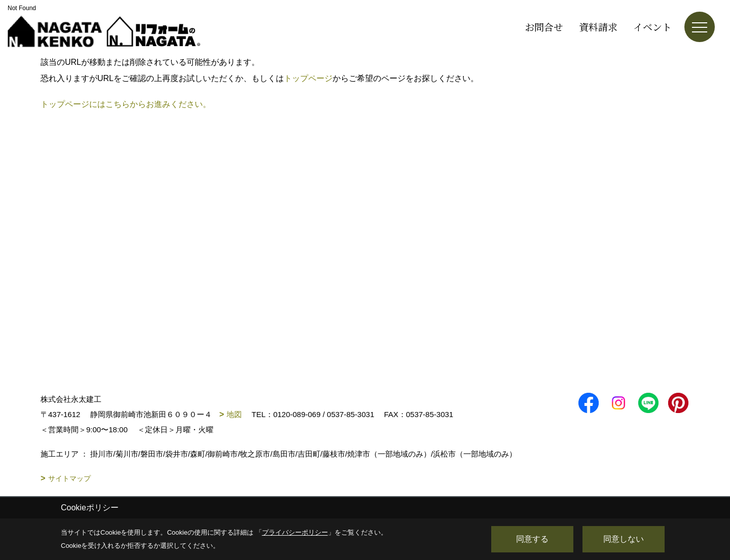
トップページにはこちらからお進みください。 (126, 104)
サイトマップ (69, 478)
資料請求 (598, 27)
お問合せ (544, 27)
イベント (652, 27)
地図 (234, 414)
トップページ (308, 78)
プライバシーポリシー (295, 532)
